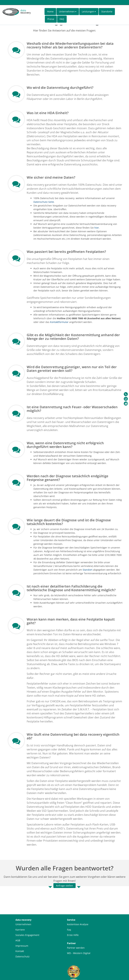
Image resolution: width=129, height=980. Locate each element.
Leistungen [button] (89, 11)
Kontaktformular (59, 322)
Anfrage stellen (64, 886)
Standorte (107, 11)
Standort (88, 570)
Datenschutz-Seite (44, 202)
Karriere (20, 930)
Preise (51, 19)
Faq (69, 930)
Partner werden (76, 948)
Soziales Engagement (27, 935)
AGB (18, 940)
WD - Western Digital (79, 953)
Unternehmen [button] (68, 11)
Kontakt (20, 951)
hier (97, 228)
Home (50, 11)
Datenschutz (23, 956)
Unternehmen (23, 924)
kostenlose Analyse (78, 924)
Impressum (22, 946)
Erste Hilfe (73, 935)
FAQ (62, 19)
